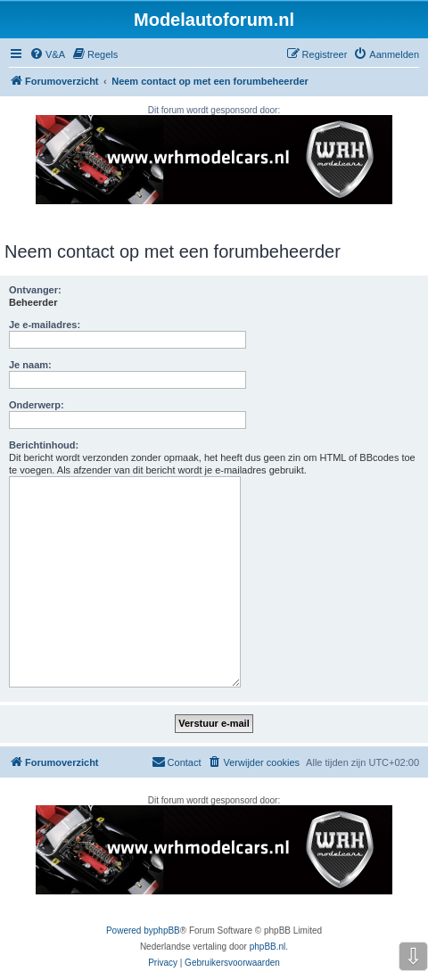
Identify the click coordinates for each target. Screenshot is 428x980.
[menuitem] (47, 54)
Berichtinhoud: (44, 445)
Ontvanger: (35, 290)
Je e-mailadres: (45, 325)
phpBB (167, 931)
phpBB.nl (268, 947)
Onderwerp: (37, 405)
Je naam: (30, 365)
